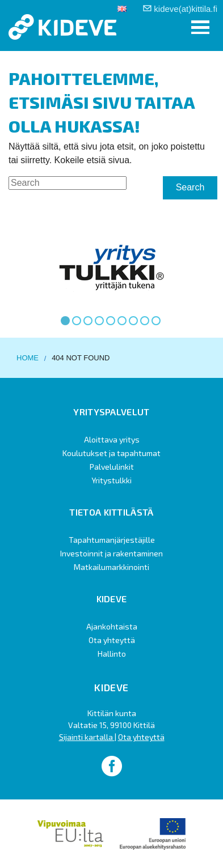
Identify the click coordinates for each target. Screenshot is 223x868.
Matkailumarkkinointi (111, 567)
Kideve (112, 599)
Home (28, 358)
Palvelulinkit (112, 467)
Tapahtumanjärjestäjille (112, 540)
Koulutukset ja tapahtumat (111, 453)
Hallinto (112, 654)
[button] (200, 27)
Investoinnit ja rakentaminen (111, 553)
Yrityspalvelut (111, 412)
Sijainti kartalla (87, 737)
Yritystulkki (111, 480)
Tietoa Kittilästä (111, 512)
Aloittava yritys (112, 439)
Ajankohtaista (112, 626)
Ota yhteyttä (112, 640)
